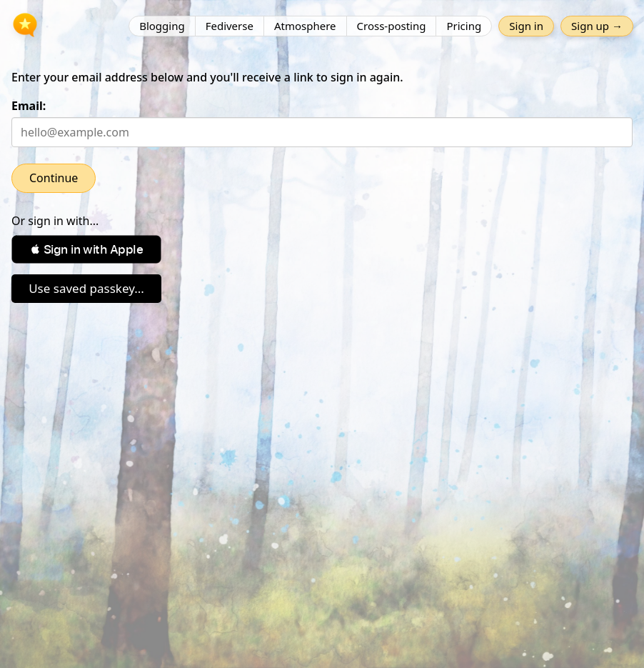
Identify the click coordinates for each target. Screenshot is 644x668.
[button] (86, 249)
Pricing (464, 26)
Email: (29, 106)
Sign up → (597, 26)
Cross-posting (392, 26)
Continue (54, 178)
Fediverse (230, 26)
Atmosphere (305, 26)
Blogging (162, 26)
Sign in (526, 26)
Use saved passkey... (86, 288)
